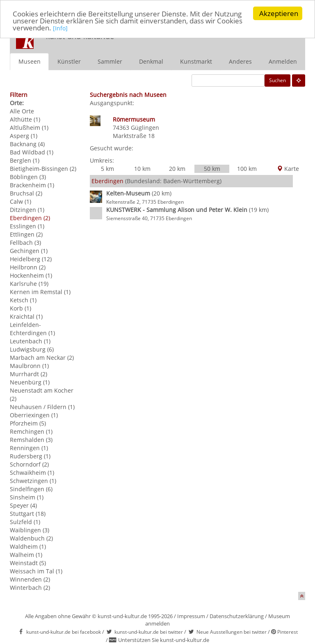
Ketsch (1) (23, 300)
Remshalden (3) (31, 440)
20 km (177, 169)
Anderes (240, 61)
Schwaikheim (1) (32, 473)
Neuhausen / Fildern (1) (42, 407)
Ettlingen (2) (26, 234)
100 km (247, 169)
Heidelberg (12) (31, 259)
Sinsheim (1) (27, 497)
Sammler (110, 61)
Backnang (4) (27, 144)
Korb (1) (21, 308)
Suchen (277, 80)
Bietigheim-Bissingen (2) (43, 169)
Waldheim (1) (28, 546)
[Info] (60, 28)
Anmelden (283, 61)
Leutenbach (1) (30, 341)
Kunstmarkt (196, 61)
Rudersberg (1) (30, 456)
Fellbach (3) (25, 243)
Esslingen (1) (27, 226)
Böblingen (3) (28, 177)
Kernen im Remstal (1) (40, 292)
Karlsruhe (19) (29, 284)
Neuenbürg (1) (30, 382)
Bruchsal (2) (26, 193)
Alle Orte (22, 111)
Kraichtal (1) (26, 316)
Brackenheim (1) (32, 185)
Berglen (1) (25, 160)
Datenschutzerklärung (237, 616)
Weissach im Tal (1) (36, 571)
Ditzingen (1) (27, 210)
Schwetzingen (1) (33, 481)
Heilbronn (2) (28, 267)
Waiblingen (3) (30, 530)
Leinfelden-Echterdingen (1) (32, 329)
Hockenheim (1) (31, 275)
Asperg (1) (24, 136)
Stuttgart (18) (28, 514)
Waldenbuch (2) (31, 538)
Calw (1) (21, 201)
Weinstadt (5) (28, 563)
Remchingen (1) (31, 431)
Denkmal (151, 61)
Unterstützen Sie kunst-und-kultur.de (164, 640)
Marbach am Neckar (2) (42, 358)
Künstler (69, 61)
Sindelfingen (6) (31, 489)
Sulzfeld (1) (25, 522)
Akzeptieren (279, 13)
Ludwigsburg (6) (32, 349)
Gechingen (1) (29, 251)
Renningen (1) (29, 448)
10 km (142, 169)
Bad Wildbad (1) (32, 152)
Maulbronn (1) (29, 366)
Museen (30, 61)
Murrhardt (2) (29, 374)
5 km (107, 169)
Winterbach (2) (30, 588)
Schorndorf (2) (29, 464)
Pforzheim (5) (28, 423)
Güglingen (145, 128)
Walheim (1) (26, 555)
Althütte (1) (25, 119)
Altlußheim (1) (29, 128)
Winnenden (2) (30, 579)
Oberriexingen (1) (34, 415)
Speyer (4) (23, 505)
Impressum (191, 616)
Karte (288, 169)
